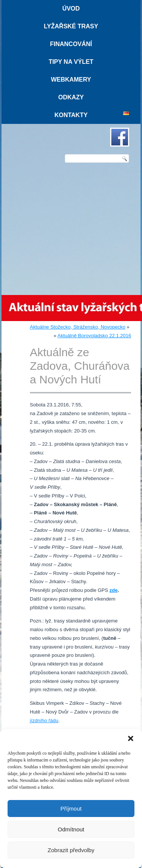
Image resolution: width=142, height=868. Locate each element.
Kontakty (71, 115)
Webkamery (71, 80)
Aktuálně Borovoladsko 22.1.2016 (94, 336)
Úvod (71, 8)
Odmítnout (71, 829)
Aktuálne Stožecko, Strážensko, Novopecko (78, 327)
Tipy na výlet (71, 62)
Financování (71, 44)
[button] (131, 738)
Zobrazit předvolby (71, 850)
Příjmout (71, 809)
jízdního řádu (44, 721)
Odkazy (71, 97)
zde (114, 590)
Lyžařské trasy (71, 26)
